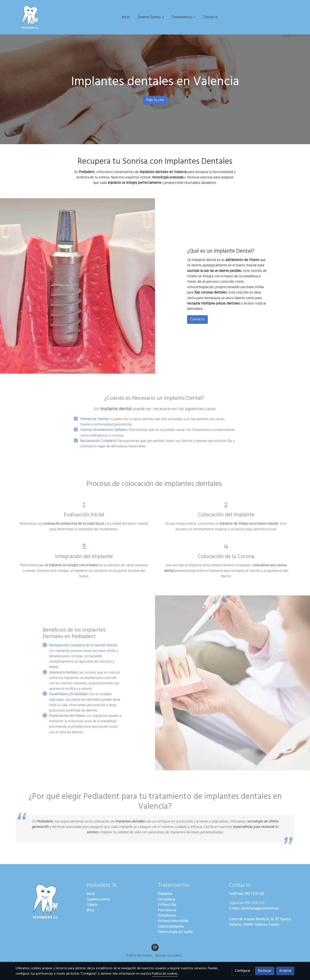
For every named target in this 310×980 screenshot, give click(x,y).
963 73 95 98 (254, 894)
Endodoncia (167, 916)
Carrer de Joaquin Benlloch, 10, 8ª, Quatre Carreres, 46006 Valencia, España (260, 922)
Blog (90, 910)
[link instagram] (155, 947)
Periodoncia (167, 910)
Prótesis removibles (173, 921)
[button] (151, 17)
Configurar (243, 971)
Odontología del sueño (175, 932)
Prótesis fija (167, 905)
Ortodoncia (167, 900)
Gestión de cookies (168, 956)
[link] (30, 17)
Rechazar (265, 971)
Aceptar (285, 971)
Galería (92, 905)
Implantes (165, 894)
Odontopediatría (171, 927)
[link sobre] (48, 902)
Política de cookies (139, 956)
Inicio (91, 894)
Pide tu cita (155, 100)
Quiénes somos (98, 900)
